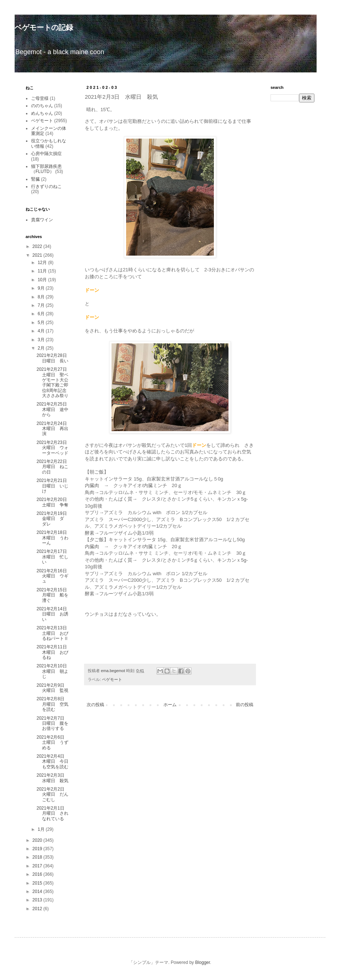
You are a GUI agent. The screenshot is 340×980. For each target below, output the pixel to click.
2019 (38, 849)
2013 (38, 900)
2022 (38, 246)
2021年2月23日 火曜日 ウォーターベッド (54, 448)
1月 (42, 829)
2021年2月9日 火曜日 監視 (53, 688)
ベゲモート (112, 679)
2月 (42, 348)
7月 (42, 305)
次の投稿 (95, 705)
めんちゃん (42, 113)
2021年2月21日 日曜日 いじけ (54, 486)
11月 (43, 271)
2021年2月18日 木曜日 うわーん (54, 538)
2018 (38, 857)
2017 (38, 866)
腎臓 (35, 179)
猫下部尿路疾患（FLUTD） (46, 169)
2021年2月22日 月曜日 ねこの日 (54, 467)
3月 (42, 340)
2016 (38, 874)
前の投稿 (245, 705)
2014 (38, 892)
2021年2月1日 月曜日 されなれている (53, 813)
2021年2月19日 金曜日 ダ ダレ (54, 519)
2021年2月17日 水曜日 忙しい (54, 557)
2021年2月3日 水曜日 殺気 (53, 778)
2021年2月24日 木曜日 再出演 (54, 429)
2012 (38, 909)
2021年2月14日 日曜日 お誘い (54, 614)
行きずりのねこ (46, 186)
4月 (42, 331)
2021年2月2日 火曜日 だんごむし (53, 794)
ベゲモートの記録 (44, 27)
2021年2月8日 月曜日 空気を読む (53, 704)
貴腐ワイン (42, 220)
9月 (42, 288)
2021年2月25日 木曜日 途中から (54, 409)
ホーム (170, 705)
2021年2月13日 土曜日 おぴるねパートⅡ (54, 633)
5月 (42, 323)
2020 (38, 840)
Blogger (203, 962)
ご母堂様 (40, 98)
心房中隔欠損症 (46, 154)
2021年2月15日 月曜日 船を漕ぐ (54, 595)
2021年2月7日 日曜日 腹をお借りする (53, 723)
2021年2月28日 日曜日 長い (54, 358)
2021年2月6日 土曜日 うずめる (53, 742)
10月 (43, 280)
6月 (42, 314)
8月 (42, 297)
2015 (38, 883)
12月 (43, 263)
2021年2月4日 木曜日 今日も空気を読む (53, 762)
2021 (38, 255)
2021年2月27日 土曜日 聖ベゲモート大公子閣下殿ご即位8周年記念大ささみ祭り (54, 382)
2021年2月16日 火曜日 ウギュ (52, 576)
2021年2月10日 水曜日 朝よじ (54, 671)
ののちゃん (42, 106)
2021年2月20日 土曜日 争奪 (54, 502)
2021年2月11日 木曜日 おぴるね (54, 652)
